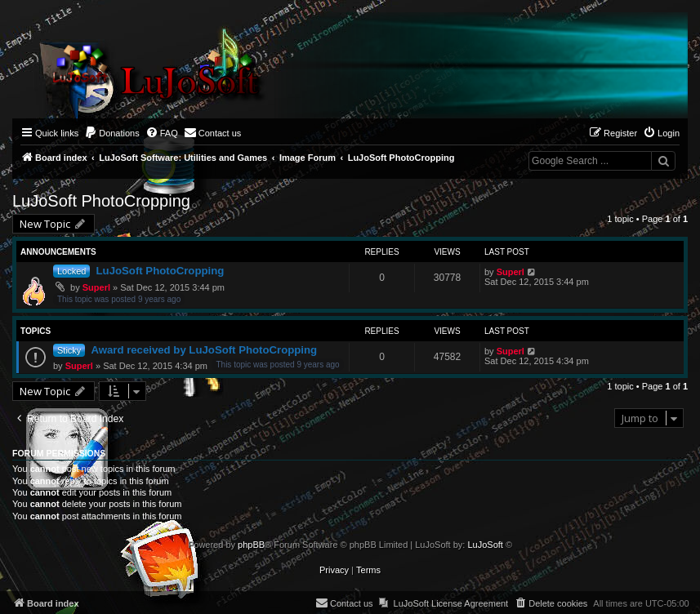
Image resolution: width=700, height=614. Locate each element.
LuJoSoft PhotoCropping (101, 201)
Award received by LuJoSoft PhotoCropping (204, 350)
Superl (96, 287)
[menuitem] (112, 133)
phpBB (251, 545)
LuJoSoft (485, 545)
